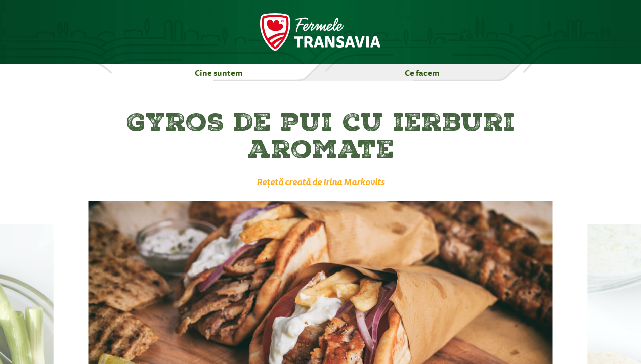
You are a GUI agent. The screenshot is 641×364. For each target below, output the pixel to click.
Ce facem (422, 73)
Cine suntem (219, 73)
